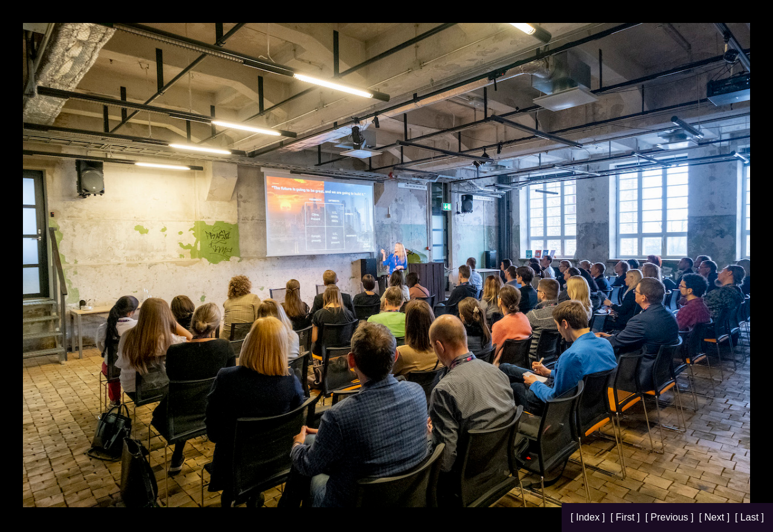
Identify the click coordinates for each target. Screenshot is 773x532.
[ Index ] (589, 517)
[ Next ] (715, 517)
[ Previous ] (670, 517)
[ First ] (627, 517)
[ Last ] (749, 517)
